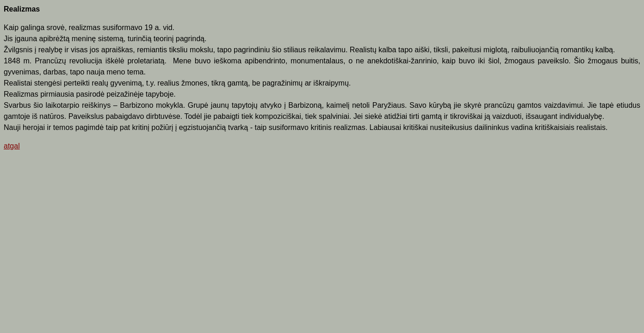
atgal (12, 146)
